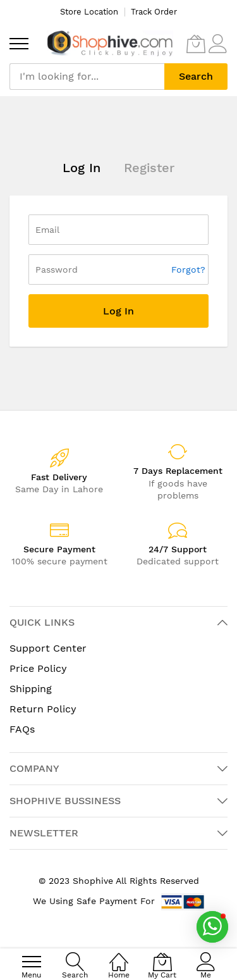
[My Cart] (196, 44)
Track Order (154, 12)
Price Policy (38, 668)
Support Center (48, 648)
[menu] (19, 44)
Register (149, 168)
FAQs (22, 729)
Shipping (31, 689)
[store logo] (110, 43)
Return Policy (43, 709)
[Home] (119, 955)
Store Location (89, 12)
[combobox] (87, 77)
